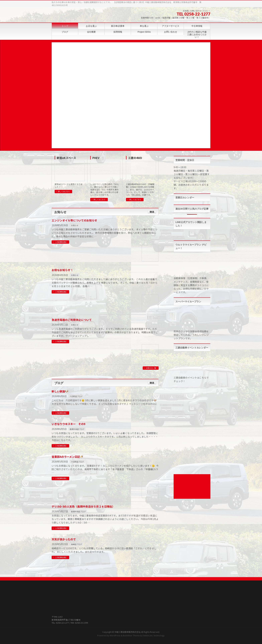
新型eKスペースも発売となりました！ (69, 185)
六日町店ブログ (76, 396)
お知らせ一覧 (151, 368)
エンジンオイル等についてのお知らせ (74, 220)
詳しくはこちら (64, 191)
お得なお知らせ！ (62, 270)
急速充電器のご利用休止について (72, 320)
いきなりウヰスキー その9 (68, 424)
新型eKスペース (66, 158)
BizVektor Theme (131, 635)
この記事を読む (61, 242)
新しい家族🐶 (60, 391)
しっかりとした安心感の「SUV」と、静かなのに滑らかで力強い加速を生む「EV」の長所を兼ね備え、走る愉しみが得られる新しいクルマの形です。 (105, 189)
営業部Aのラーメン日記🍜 (67, 457)
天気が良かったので (64, 539)
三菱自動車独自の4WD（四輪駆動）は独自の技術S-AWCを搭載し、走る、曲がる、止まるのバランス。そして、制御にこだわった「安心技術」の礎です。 (140, 189)
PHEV (96, 158)
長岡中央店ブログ (77, 429)
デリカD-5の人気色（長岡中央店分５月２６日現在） (83, 506)
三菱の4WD (135, 158)
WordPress (115, 635)
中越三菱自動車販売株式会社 (127, 632)
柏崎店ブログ (77, 544)
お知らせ (75, 225)
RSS (152, 212)
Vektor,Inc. (148, 635)
